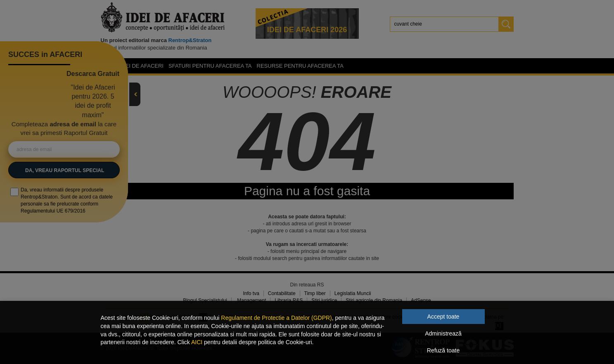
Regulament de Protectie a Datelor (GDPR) (276, 318)
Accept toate (443, 317)
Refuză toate (443, 350)
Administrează (443, 333)
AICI (197, 342)
